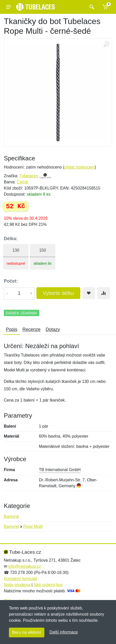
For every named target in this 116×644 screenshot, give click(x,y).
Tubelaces (29, 176)
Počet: (11, 281)
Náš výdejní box (48, 585)
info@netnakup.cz (24, 566)
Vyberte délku (58, 293)
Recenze (31, 329)
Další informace (64, 632)
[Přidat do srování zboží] (104, 293)
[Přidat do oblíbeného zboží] (89, 293)
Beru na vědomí (27, 632)
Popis (12, 329)
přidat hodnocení (79, 167)
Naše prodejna (17, 585)
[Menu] (8, 7)
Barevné (11, 517)
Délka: (11, 239)
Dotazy (53, 329)
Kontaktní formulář (21, 579)
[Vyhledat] (91, 7)
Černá (22, 182)
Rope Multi (33, 526)
